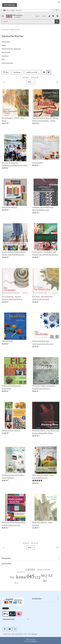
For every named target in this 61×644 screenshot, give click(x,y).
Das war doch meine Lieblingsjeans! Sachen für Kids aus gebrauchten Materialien (14, 164)
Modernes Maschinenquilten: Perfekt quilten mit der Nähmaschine (14, 524)
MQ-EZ (47, 576)
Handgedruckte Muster (11, 431)
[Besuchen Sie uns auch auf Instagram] (15, 629)
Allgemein (6, 42)
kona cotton (44, 570)
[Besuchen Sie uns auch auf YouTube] (10, 629)
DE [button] (37, 16)
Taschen (5, 56)
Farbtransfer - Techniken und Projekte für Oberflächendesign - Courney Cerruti (45, 253)
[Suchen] (57, 22)
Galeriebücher (7, 63)
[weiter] (57, 82)
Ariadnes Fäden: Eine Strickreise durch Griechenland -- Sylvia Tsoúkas (45, 119)
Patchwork (6, 52)
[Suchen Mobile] (28, 22)
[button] (49, 16)
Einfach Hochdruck (9, 207)
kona (21, 577)
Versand (34, 634)
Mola (4, 45)
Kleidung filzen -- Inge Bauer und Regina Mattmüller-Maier (46, 432)
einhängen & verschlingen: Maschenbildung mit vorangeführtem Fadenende (43, 209)
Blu (12, 577)
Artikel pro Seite (32, 72)
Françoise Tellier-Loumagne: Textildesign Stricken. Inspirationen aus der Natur (44, 387)
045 (31, 577)
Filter (6, 72)
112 (37, 578)
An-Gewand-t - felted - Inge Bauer (13, 119)
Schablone (21, 572)
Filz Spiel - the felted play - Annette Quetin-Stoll (43, 298)
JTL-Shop (34, 641)
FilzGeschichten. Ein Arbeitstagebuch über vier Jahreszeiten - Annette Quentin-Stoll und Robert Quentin (45, 343)
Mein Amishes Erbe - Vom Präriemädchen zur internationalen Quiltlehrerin (44, 477)
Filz (3, 59)
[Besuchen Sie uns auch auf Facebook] (5, 629)
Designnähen (38, 163)
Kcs (16, 583)
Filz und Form (7, 341)
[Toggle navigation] (3, 15)
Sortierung (17, 72)
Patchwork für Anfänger (11, 49)
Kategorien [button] (6, 558)
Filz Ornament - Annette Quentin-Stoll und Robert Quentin (12, 298)
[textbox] (28, 10)
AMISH (30, 570)
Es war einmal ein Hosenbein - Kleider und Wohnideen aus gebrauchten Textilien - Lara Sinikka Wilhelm (14, 253)
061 (45, 581)
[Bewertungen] (37, 481)
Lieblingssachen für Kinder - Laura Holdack (13, 476)
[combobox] (28, 10)
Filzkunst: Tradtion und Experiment (11, 387)
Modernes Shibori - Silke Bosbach (42, 524)
